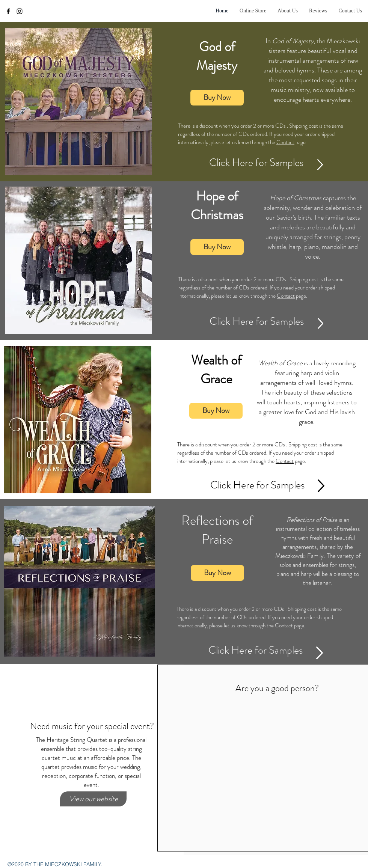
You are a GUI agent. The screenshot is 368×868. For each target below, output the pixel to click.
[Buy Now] (217, 98)
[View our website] (93, 799)
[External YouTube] (277, 758)
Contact (285, 142)
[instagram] (20, 11)
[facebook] (8, 11)
